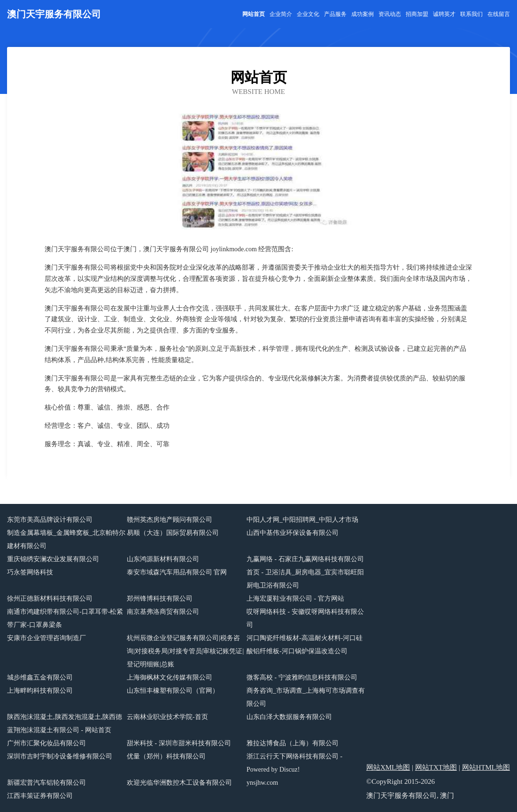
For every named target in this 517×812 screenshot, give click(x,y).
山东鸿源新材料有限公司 (163, 559)
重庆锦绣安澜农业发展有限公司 (53, 559)
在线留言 (499, 14)
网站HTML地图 (486, 767)
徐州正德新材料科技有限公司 (50, 599)
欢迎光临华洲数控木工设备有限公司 (179, 783)
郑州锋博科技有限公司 (160, 599)
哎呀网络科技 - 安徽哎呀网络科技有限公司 (305, 618)
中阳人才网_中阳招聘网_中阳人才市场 (302, 520)
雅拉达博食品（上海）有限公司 (293, 743)
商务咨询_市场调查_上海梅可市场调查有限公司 (306, 697)
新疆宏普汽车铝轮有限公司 (46, 783)
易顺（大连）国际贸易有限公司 (173, 533)
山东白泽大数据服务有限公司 (289, 717)
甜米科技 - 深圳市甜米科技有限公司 (179, 743)
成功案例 (363, 14)
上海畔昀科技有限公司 (40, 691)
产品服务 (335, 14)
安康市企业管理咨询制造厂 (46, 638)
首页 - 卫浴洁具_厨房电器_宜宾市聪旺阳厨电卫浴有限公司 (305, 579)
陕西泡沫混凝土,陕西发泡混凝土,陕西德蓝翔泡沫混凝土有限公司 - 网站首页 (65, 723)
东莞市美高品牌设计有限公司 (50, 520)
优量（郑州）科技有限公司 (166, 756)
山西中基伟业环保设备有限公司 (293, 533)
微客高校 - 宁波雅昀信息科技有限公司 (302, 677)
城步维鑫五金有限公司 (40, 677)
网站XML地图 (388, 767)
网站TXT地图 (436, 767)
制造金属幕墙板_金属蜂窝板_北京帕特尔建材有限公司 (66, 539)
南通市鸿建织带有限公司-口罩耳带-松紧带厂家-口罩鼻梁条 (65, 618)
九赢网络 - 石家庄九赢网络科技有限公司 (305, 559)
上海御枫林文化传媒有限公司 (170, 677)
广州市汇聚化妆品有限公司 (46, 743)
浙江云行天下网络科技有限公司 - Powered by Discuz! (294, 763)
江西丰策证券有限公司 (40, 796)
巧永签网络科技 (30, 572)
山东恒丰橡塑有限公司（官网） (173, 691)
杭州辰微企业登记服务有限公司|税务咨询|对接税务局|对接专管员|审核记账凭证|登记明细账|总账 (185, 651)
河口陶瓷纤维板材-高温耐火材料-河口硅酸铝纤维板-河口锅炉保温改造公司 (305, 645)
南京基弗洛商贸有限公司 (163, 612)
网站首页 (254, 14)
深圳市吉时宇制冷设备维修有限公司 (60, 756)
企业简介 (281, 14)
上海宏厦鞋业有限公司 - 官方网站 (295, 599)
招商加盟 (417, 14)
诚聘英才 (444, 14)
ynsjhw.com (262, 783)
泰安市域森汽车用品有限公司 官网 (177, 572)
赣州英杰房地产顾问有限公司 (170, 520)
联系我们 (471, 14)
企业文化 (308, 14)
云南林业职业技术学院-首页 (167, 717)
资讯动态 (390, 14)
